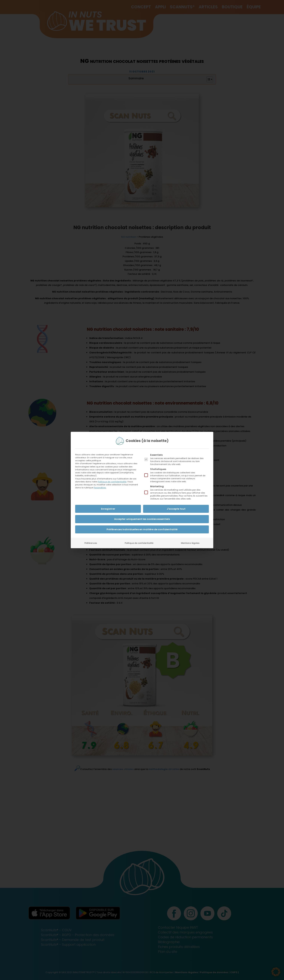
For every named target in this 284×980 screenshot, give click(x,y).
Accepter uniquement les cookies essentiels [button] (142, 519)
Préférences (91, 543)
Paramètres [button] (100, 488)
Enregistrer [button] (108, 509)
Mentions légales (190, 543)
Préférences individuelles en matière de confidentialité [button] (142, 529)
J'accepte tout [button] (176, 509)
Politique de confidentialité (112, 482)
